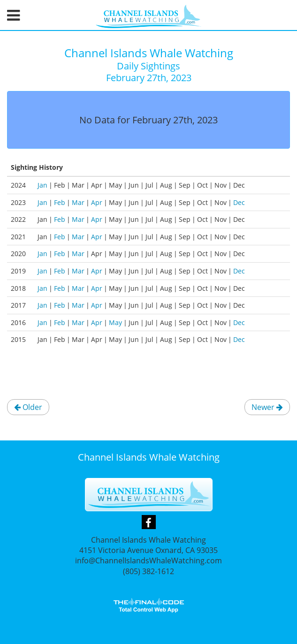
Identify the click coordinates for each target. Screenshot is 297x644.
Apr (97, 202)
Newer (267, 407)
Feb (60, 202)
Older (28, 407)
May (115, 322)
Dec (239, 202)
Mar (78, 202)
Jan (42, 185)
